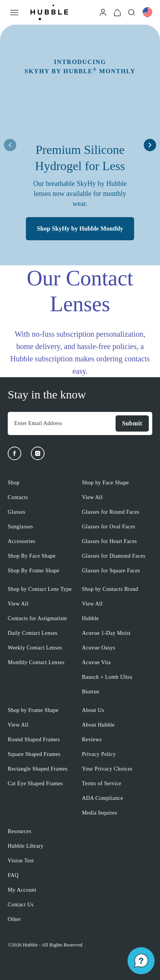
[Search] (132, 12)
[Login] (103, 12)
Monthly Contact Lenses (36, 662)
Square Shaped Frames (34, 754)
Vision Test (21, 861)
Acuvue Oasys (99, 648)
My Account (22, 890)
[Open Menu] (14, 12)
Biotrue (91, 692)
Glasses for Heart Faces (109, 541)
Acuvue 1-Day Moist (106, 633)
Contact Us (21, 905)
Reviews (92, 740)
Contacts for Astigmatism (37, 618)
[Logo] (49, 12)
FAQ (13, 875)
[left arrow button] (10, 145)
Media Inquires (100, 813)
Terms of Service (102, 783)
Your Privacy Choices (107, 769)
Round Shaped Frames (34, 740)
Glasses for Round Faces (111, 512)
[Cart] (117, 12)
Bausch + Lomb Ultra (107, 677)
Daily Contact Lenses (33, 633)
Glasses (17, 512)
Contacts (18, 497)
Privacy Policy (99, 754)
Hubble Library (26, 846)
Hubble (90, 618)
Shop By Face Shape (32, 556)
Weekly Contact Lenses (35, 648)
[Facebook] (14, 453)
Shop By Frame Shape (34, 571)
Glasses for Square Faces (111, 571)
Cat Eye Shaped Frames (35, 783)
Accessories (21, 541)
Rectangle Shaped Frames (38, 769)
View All (92, 497)
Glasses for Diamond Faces (114, 556)
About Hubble (98, 725)
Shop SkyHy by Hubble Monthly (80, 229)
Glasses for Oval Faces (109, 527)
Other (14, 919)
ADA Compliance (103, 798)
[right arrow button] (150, 145)
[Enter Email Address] (61, 423)
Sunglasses (20, 527)
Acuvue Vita (96, 662)
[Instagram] (38, 453)
